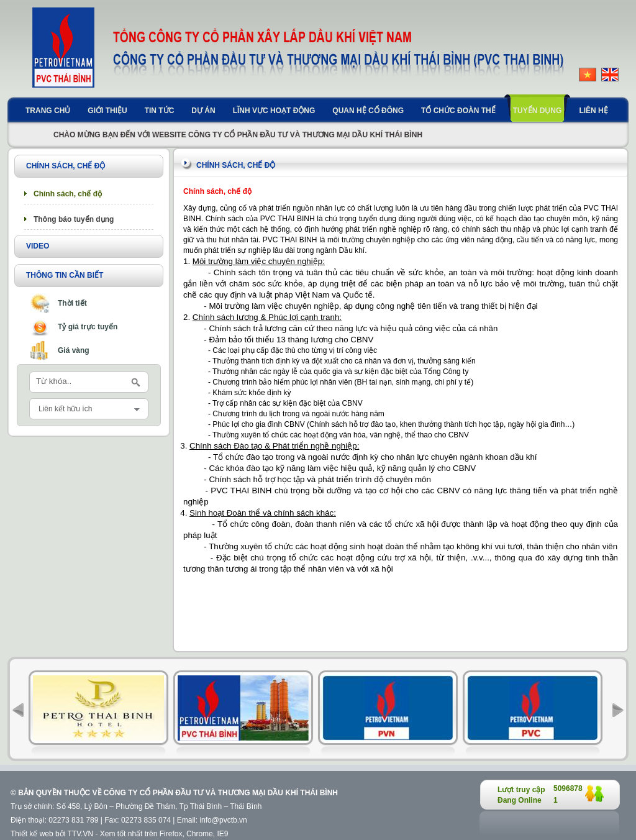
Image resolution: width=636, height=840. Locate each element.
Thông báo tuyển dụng (74, 219)
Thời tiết (72, 303)
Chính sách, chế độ (68, 194)
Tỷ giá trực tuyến (88, 327)
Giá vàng (74, 350)
